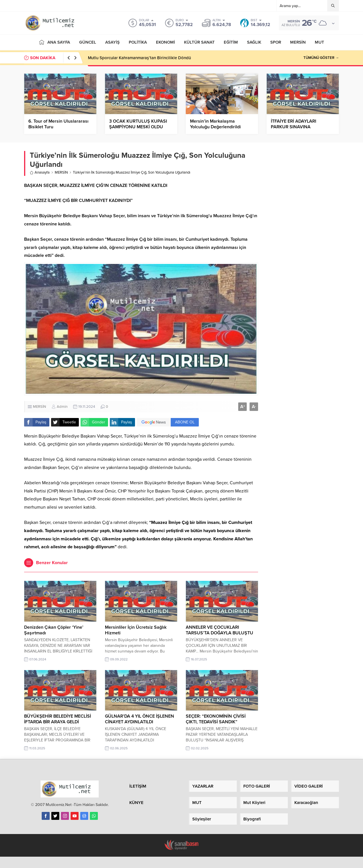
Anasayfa (40, 172)
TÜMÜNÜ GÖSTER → (321, 58)
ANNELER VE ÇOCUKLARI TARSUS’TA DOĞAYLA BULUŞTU (220, 630)
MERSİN (61, 172)
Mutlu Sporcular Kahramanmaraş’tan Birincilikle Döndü (139, 58)
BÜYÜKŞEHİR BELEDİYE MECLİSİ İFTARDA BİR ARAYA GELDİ (58, 719)
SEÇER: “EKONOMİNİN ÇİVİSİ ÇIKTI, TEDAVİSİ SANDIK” (216, 719)
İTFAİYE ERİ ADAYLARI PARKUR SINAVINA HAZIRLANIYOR (294, 127)
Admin (62, 407)
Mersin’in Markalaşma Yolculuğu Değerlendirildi (215, 124)
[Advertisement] (303, 238)
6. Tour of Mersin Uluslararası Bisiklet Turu (58, 124)
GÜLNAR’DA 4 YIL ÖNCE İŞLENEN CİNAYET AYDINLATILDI (140, 719)
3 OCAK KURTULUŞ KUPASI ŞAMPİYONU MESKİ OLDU (138, 124)
